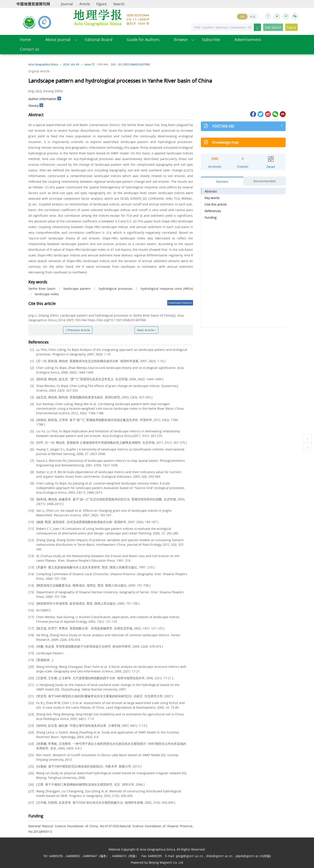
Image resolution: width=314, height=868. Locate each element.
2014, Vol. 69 (71, 64)
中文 (253, 17)
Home (25, 40)
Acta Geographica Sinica (43, 64)
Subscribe (211, 40)
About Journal (58, 40)
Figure (102, 4)
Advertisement (248, 40)
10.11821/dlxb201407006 (134, 64)
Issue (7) (90, 64)
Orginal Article (39, 71)
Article (85, 4)
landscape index (47, 294)
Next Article (146, 330)
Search (119, 4)
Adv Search (273, 27)
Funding (211, 217)
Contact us (30, 49)
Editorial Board (99, 40)
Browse (181, 40)
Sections (222, 182)
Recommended (265, 181)
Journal (67, 4)
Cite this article (216, 204)
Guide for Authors (143, 40)
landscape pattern (77, 289)
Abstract (211, 191)
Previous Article (78, 330)
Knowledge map (225, 142)
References (213, 211)
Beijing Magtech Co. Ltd (166, 862)
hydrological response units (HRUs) (167, 289)
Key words (212, 198)
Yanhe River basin (42, 289)
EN (242, 17)
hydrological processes (116, 289)
